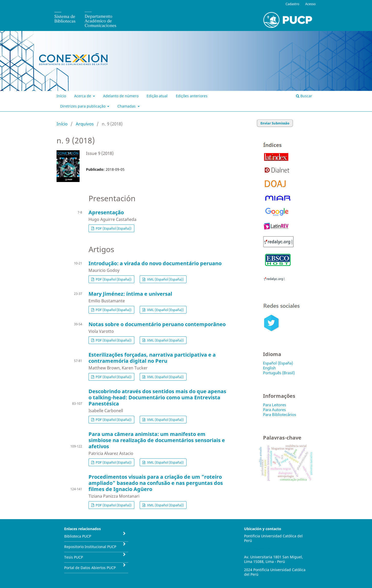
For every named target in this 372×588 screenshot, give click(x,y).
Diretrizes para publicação (83, 106)
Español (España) (278, 363)
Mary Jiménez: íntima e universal (130, 294)
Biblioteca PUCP (78, 536)
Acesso (310, 4)
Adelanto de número (121, 96)
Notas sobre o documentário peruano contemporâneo (157, 324)
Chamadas (127, 106)
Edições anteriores (192, 96)
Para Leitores (275, 405)
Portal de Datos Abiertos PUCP (90, 568)
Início (61, 96)
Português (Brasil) (279, 373)
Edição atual (157, 96)
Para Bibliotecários (280, 414)
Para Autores (274, 410)
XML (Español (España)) (165, 279)
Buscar (304, 96)
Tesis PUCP (74, 557)
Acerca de (83, 96)
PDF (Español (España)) (113, 228)
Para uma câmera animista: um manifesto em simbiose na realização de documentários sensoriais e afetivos (157, 440)
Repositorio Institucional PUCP (90, 547)
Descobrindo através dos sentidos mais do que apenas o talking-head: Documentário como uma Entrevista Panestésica (157, 397)
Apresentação (106, 212)
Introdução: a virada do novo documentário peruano (155, 263)
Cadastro (292, 4)
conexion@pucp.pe (260, 549)
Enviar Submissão (275, 123)
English (269, 368)
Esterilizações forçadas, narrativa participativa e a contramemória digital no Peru (152, 358)
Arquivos (85, 124)
